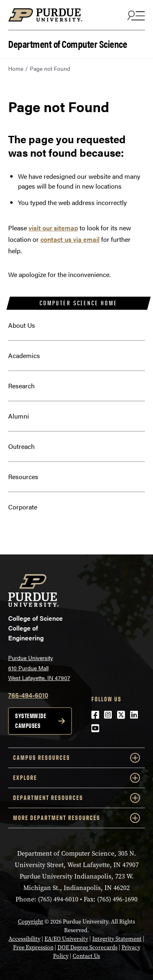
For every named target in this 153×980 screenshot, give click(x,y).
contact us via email (70, 239)
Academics (24, 355)
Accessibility (24, 939)
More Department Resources (76, 818)
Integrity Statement (117, 939)
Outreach (21, 446)
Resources (23, 476)
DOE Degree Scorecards (88, 947)
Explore (76, 778)
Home (16, 68)
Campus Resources (76, 758)
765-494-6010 (28, 695)
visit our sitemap (53, 228)
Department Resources (76, 798)
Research (21, 386)
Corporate (23, 507)
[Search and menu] (135, 15)
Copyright (31, 922)
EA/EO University (66, 939)
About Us (22, 325)
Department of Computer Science (68, 43)
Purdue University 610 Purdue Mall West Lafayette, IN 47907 (39, 668)
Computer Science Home (78, 303)
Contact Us (86, 956)
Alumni (19, 416)
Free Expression (33, 947)
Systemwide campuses (31, 721)
